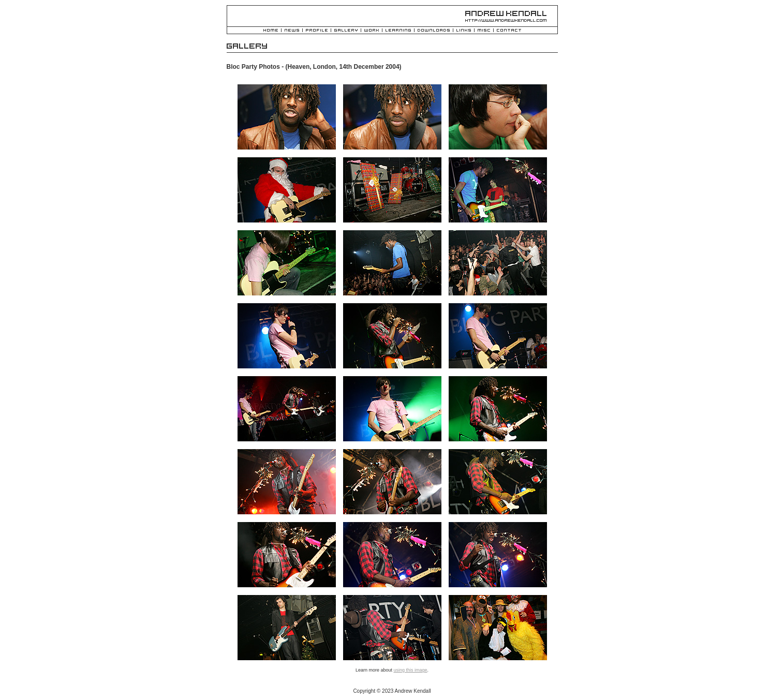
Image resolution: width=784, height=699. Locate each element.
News (292, 31)
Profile (317, 31)
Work (372, 31)
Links (464, 31)
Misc (484, 31)
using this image (410, 670)
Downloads (434, 31)
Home (271, 31)
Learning (398, 31)
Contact (509, 31)
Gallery (346, 31)
